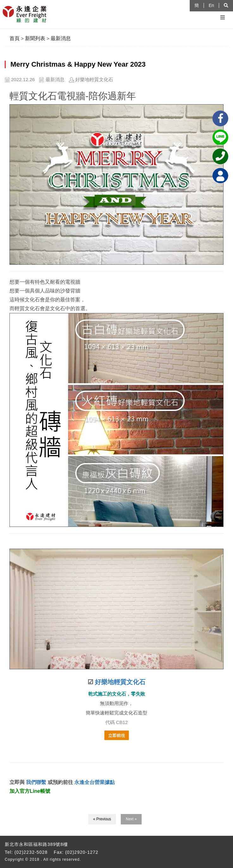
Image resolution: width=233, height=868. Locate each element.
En (211, 5)
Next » (131, 819)
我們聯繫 (35, 782)
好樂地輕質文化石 (120, 682)
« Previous (102, 819)
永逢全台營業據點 (95, 782)
